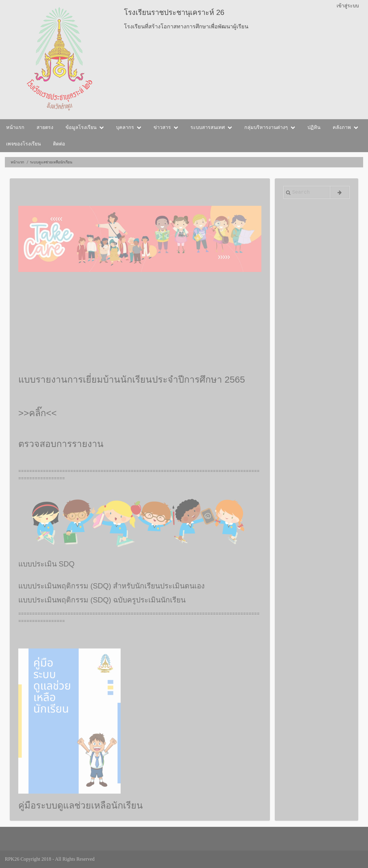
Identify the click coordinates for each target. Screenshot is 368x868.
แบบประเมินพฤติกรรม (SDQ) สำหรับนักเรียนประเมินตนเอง (111, 586)
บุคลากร (129, 127)
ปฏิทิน (314, 127)
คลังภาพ (345, 127)
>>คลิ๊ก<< (37, 413)
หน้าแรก (15, 127)
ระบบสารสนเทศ (211, 127)
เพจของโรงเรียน (23, 144)
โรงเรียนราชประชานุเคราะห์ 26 (174, 12)
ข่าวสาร (166, 127)
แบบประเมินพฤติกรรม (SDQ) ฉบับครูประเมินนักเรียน (102, 600)
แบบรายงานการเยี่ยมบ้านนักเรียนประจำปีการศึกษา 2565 (132, 379)
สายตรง (45, 127)
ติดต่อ (59, 144)
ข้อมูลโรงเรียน (85, 127)
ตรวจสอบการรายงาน (61, 444)
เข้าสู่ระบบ (348, 6)
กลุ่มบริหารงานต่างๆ (270, 127)
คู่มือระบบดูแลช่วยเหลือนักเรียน (81, 805)
